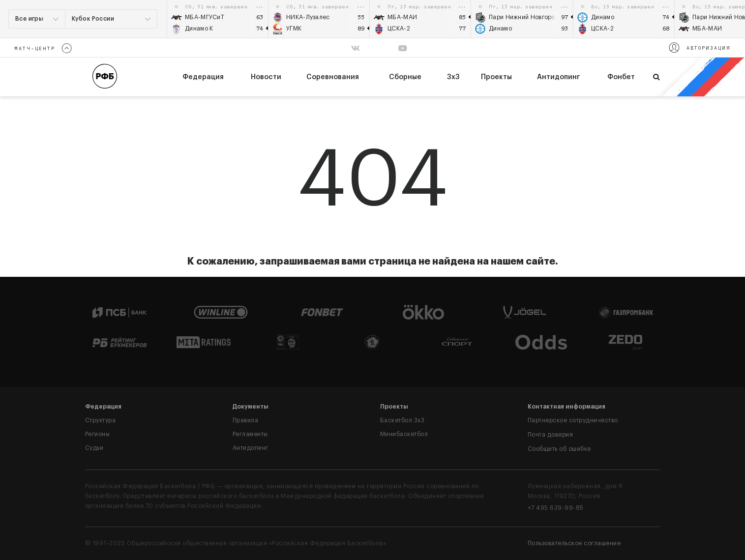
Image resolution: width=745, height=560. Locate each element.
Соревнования (333, 77)
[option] (218, 19)
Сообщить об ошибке (559, 449)
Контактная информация (566, 407)
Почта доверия (551, 435)
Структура (101, 420)
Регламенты (250, 434)
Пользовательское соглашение (574, 543)
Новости (266, 77)
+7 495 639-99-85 (556, 508)
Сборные (405, 77)
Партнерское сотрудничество (573, 420)
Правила (246, 420)
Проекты (496, 77)
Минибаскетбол (404, 434)
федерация (203, 77)
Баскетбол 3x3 (402, 420)
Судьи (94, 448)
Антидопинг (558, 77)
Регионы (98, 434)
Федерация (103, 407)
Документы (251, 407)
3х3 (453, 77)
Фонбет (621, 77)
